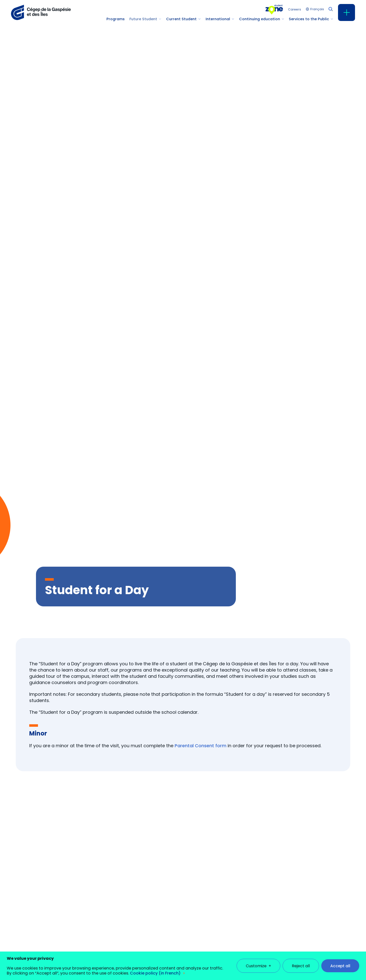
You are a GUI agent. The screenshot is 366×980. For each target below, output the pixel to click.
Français (317, 9)
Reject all (301, 962)
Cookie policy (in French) (155, 969)
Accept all (340, 962)
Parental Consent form (200, 746)
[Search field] (330, 9)
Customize (258, 962)
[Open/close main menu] (347, 12)
